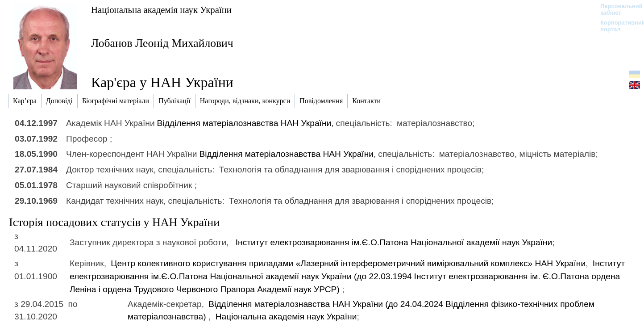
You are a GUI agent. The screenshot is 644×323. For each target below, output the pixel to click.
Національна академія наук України (161, 10)
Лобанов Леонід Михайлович (162, 43)
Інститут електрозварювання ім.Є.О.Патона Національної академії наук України (394, 242)
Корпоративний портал (617, 26)
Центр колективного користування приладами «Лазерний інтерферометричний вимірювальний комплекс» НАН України (348, 263)
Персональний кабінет (617, 9)
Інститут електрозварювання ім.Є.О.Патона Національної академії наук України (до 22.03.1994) (347, 276)
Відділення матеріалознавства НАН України (244, 123)
